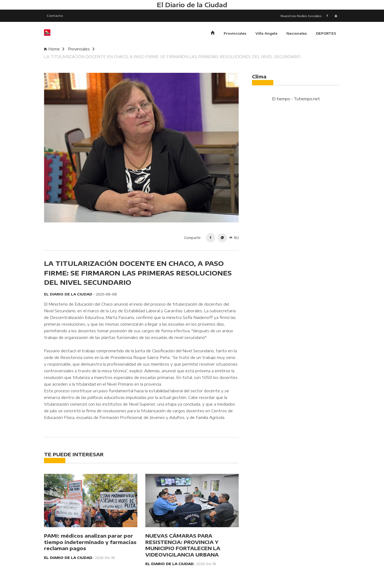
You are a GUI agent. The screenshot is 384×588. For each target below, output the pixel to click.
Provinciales (235, 33)
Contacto (55, 15)
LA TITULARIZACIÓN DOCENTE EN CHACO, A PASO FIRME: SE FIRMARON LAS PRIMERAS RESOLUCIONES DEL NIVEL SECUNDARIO (172, 57)
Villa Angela (266, 33)
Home (54, 49)
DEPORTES (326, 33)
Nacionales (297, 33)
